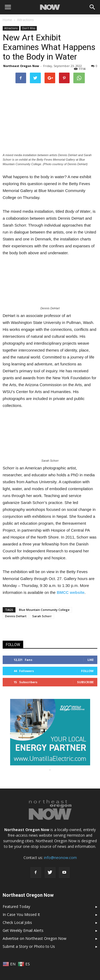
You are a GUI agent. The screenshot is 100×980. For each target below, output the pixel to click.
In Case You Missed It (21, 914)
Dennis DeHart (16, 616)
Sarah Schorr (42, 616)
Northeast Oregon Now (21, 66)
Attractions (11, 28)
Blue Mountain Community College (44, 610)
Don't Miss (29, 28)
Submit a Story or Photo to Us (29, 946)
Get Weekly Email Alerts (23, 930)
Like (91, 660)
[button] (93, 7)
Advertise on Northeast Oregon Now (35, 938)
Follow (87, 671)
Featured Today (16, 906)
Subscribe (85, 682)
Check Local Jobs (17, 922)
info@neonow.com (60, 858)
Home (7, 20)
